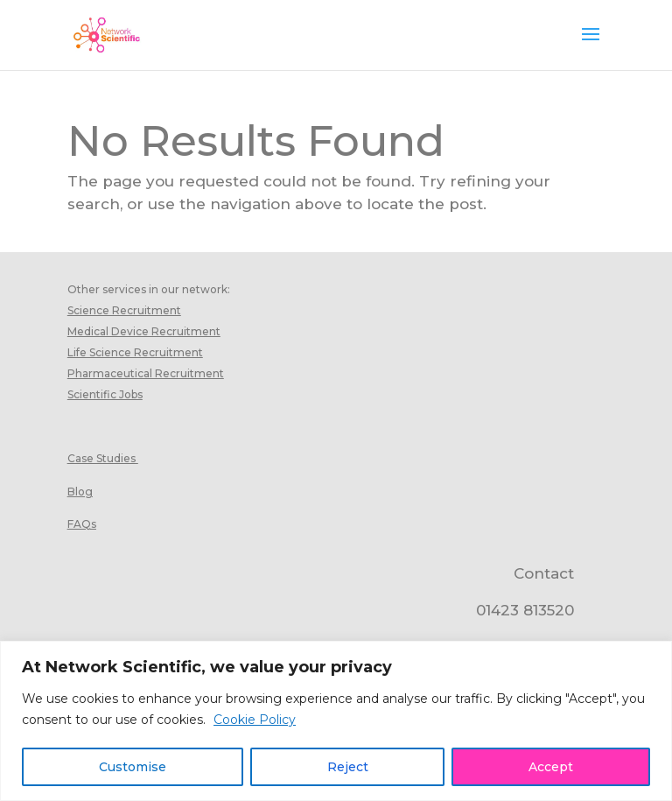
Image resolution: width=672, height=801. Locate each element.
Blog (80, 492)
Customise (133, 767)
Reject (348, 767)
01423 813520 (525, 610)
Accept (551, 767)
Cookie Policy (255, 720)
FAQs (82, 524)
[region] (336, 721)
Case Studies (101, 458)
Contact (544, 573)
